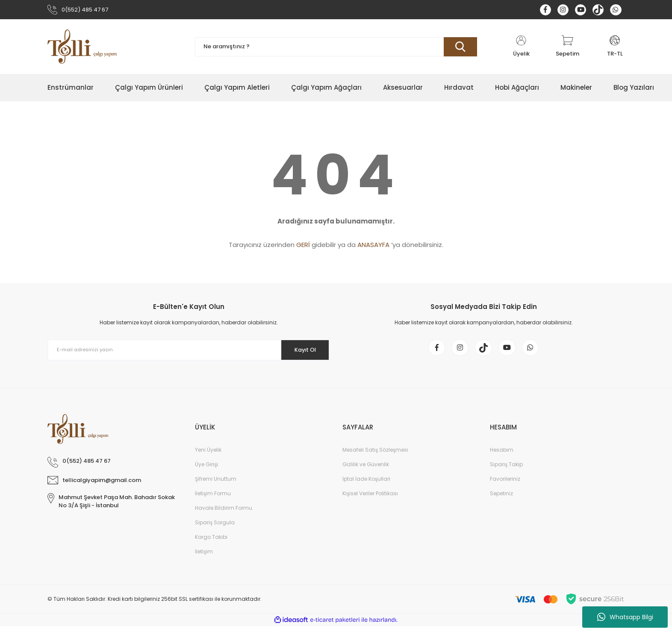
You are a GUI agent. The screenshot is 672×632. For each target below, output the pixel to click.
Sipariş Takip (506, 470)
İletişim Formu (213, 499)
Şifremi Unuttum (216, 485)
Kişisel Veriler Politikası (370, 499)
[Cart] (567, 48)
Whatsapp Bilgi (625, 617)
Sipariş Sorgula (215, 528)
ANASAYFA (373, 246)
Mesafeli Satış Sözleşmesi (375, 456)
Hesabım (502, 456)
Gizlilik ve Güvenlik (366, 470)
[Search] (336, 49)
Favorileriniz (505, 485)
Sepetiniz (501, 499)
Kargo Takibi (211, 543)
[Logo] (83, 48)
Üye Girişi (206, 470)
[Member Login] (521, 48)
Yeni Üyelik (208, 456)
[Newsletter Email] (189, 352)
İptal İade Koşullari (366, 485)
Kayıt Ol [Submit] (301, 351)
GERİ (303, 246)
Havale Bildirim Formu (224, 514)
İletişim (204, 557)
